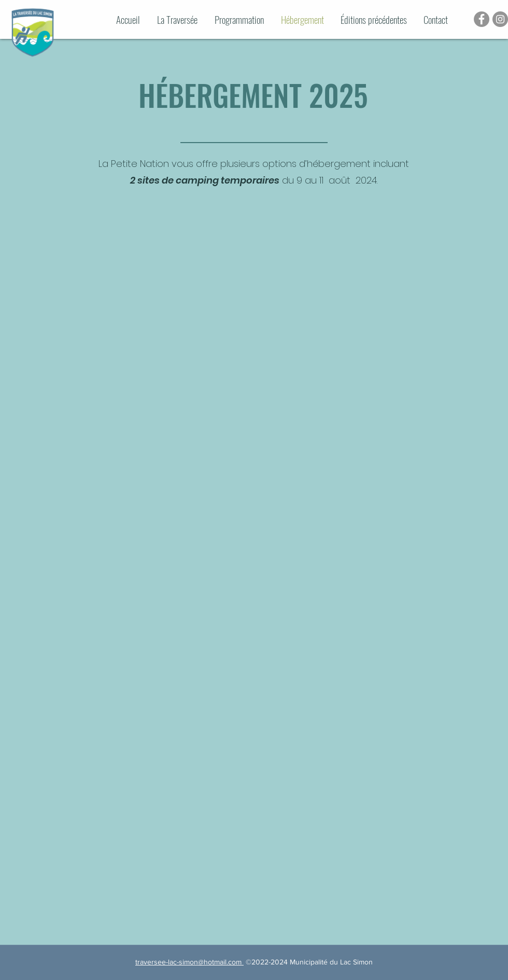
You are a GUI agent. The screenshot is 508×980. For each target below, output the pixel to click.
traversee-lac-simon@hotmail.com (189, 962)
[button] (377, 19)
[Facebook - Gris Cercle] (482, 19)
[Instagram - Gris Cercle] (500, 19)
